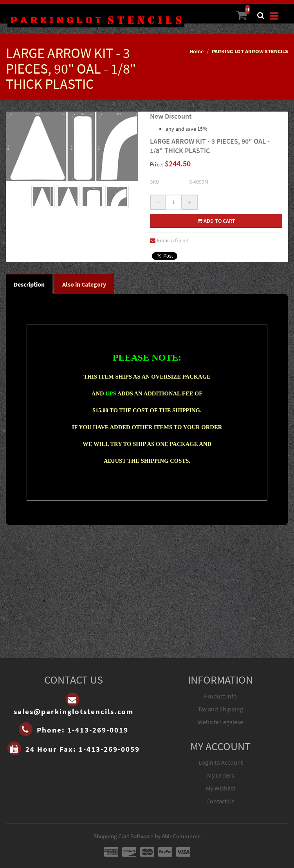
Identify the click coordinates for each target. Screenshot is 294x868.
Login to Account (221, 762)
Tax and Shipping (220, 709)
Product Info (220, 696)
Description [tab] (29, 284)
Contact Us (220, 801)
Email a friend (169, 240)
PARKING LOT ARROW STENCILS (250, 51)
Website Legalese (220, 722)
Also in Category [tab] (84, 284)
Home (197, 51)
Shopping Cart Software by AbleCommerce (147, 836)
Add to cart (216, 221)
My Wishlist (221, 788)
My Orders (221, 775)
